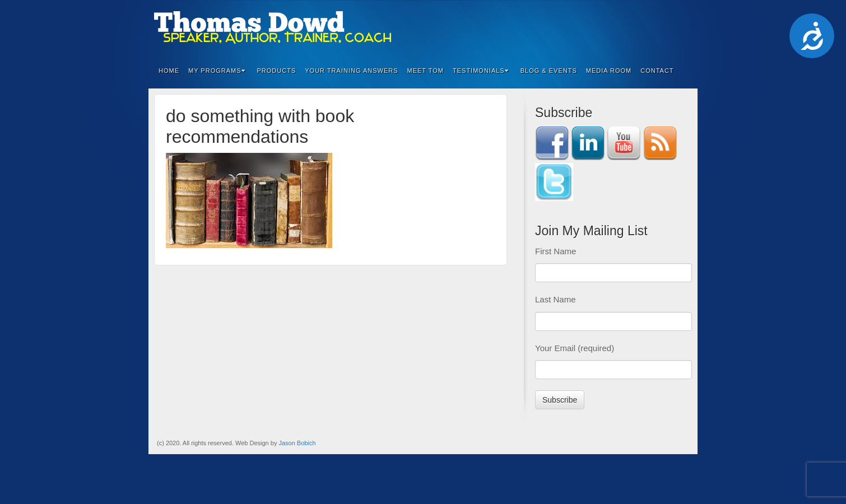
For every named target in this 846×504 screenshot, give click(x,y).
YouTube (666, 27)
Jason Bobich (297, 443)
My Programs (217, 71)
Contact (657, 71)
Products (277, 71)
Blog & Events (549, 71)
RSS (682, 27)
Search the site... (682, 71)
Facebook (621, 27)
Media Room (609, 71)
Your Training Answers (351, 71)
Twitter (651, 27)
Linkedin (636, 27)
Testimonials (481, 71)
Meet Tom (426, 71)
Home (169, 71)
